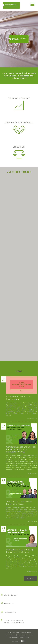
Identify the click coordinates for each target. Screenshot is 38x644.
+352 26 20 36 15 (10, 612)
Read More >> (32, 419)
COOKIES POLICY (24, 638)
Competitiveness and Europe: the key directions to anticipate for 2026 (21, 449)
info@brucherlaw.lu (11, 595)
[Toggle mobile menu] (33, 4)
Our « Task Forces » (19, 172)
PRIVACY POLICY (22, 635)
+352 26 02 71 (9, 604)
